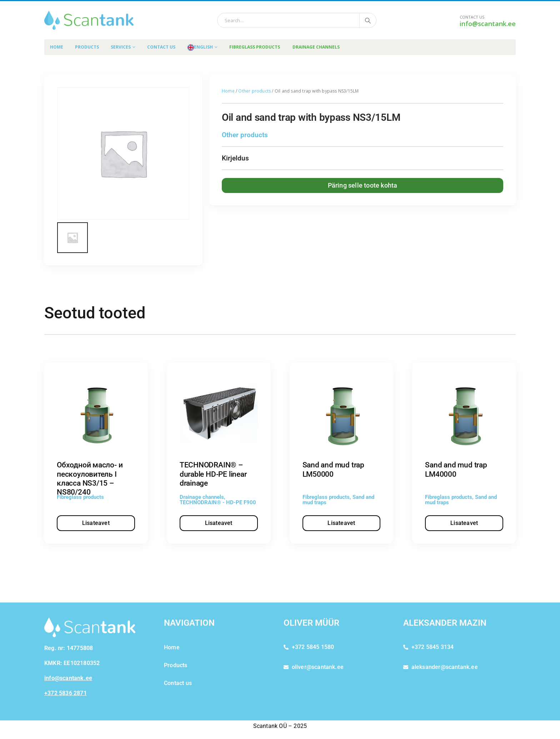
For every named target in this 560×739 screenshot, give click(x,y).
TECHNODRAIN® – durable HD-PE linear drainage (213, 474)
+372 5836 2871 (66, 693)
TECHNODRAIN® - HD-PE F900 (218, 502)
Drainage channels (202, 497)
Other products (254, 91)
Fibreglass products (80, 497)
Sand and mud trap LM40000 (456, 469)
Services (121, 47)
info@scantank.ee (488, 24)
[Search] (368, 20)
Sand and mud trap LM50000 (333, 469)
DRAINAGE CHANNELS (316, 47)
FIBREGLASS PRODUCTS (255, 47)
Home (57, 47)
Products (87, 47)
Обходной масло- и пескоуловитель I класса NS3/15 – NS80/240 (90, 478)
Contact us (161, 47)
